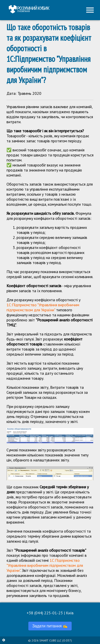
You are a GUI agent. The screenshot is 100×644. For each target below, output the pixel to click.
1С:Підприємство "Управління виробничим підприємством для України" (43, 307)
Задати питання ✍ (50, 626)
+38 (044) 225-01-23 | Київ (50, 613)
